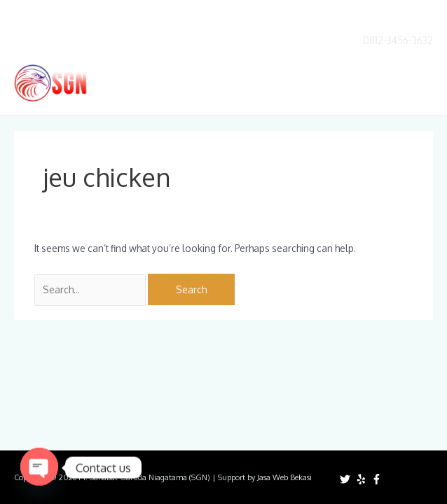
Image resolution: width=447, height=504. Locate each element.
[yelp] (363, 479)
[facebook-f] (378, 479)
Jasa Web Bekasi (284, 477)
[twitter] (347, 479)
